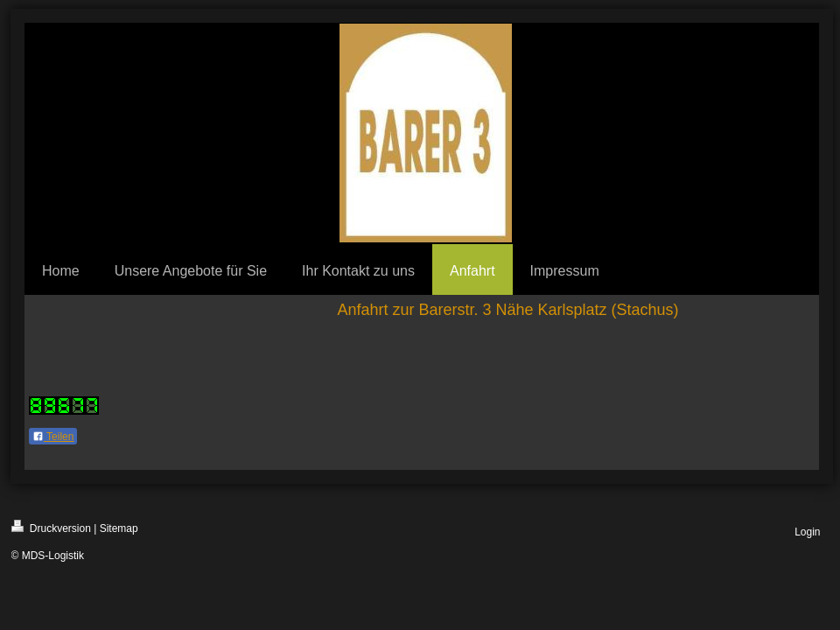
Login (807, 532)
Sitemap (119, 528)
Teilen (53, 437)
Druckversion (51, 527)
